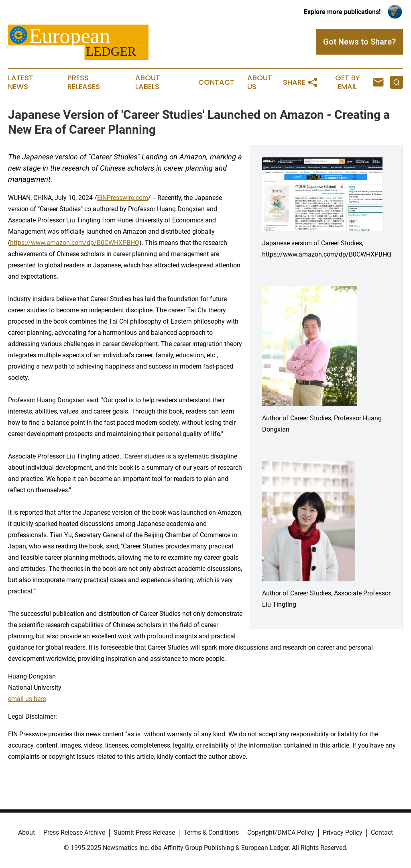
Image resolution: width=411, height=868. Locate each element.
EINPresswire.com (123, 198)
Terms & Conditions (211, 832)
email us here (27, 699)
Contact (216, 82)
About (26, 832)
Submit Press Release (144, 832)
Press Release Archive (74, 832)
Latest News (21, 82)
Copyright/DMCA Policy (281, 832)
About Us (260, 82)
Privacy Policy (343, 832)
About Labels (148, 82)
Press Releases (84, 82)
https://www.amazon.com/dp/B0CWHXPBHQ (75, 243)
